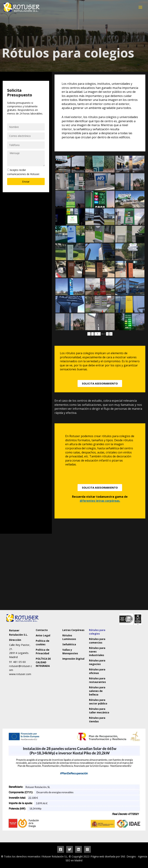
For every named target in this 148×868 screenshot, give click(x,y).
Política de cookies (43, 643)
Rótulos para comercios (97, 641)
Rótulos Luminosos (69, 637)
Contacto (42, 630)
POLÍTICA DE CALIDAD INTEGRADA (43, 662)
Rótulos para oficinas (97, 671)
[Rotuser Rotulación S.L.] (127, 654)
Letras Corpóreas (74, 630)
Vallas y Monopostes (70, 651)
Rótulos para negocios (97, 662)
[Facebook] (61, 849)
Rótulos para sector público (98, 702)
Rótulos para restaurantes (98, 680)
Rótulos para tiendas (97, 720)
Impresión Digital (74, 659)
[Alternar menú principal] (140, 7)
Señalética (69, 644)
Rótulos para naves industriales (97, 651)
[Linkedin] (78, 849)
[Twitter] (70, 849)
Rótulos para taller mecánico (99, 711)
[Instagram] (87, 849)
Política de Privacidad (43, 651)
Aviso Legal (43, 635)
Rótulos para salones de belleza (97, 691)
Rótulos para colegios (97, 632)
